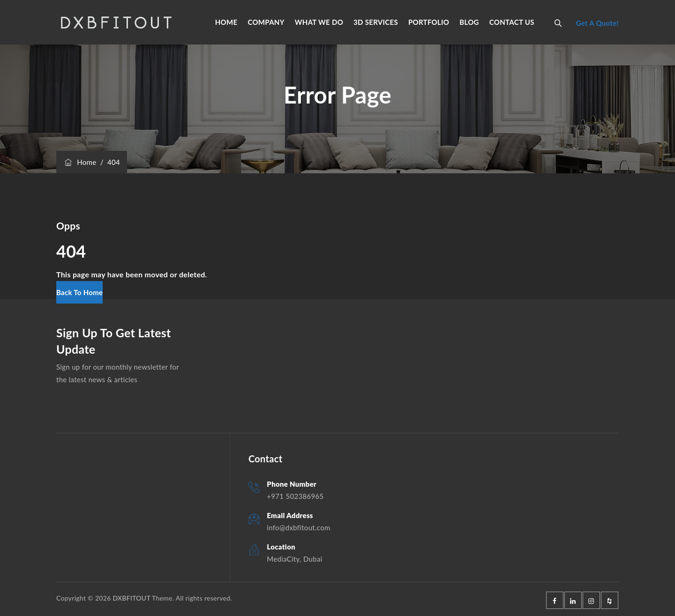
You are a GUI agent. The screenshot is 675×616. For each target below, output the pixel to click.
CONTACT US (512, 22)
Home (80, 162)
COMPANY (266, 22)
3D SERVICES (376, 22)
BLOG (469, 22)
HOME (226, 22)
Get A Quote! (597, 23)
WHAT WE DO (319, 22)
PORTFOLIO (429, 22)
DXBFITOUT (131, 598)
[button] (79, 292)
